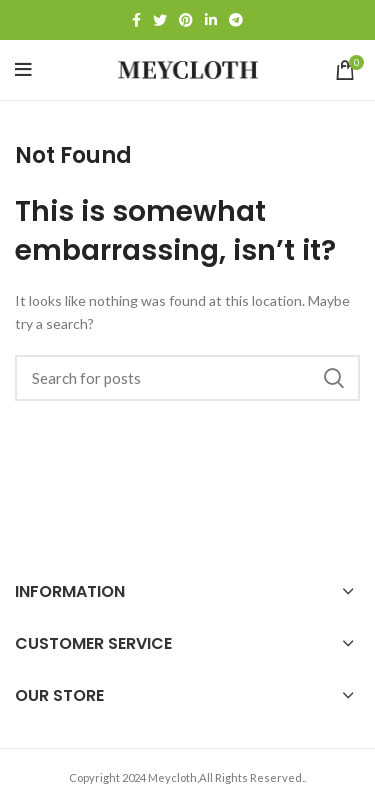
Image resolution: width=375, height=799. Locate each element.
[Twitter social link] (160, 20)
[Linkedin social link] (211, 20)
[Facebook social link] (136, 20)
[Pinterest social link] (186, 20)
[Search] (187, 378)
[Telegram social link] (236, 20)
